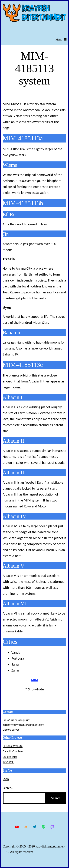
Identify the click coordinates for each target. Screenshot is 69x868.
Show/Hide (36, 689)
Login (6, 779)
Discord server (11, 730)
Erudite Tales (10, 757)
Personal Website (13, 746)
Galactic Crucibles (13, 751)
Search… (8, 788)
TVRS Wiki (8, 762)
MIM (34, 680)
